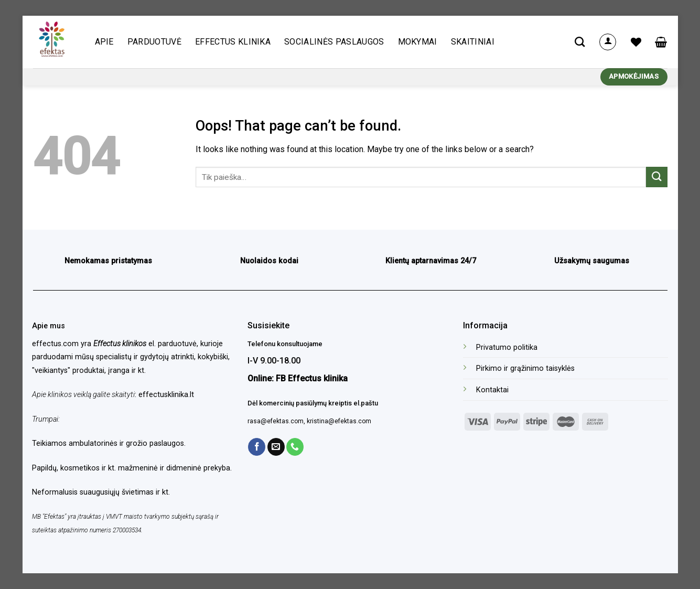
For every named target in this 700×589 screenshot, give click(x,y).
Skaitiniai (473, 42)
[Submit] (656, 177)
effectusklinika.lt (166, 395)
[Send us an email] (276, 447)
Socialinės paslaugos (334, 42)
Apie (104, 42)
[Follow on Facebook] (257, 447)
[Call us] (295, 447)
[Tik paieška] (580, 42)
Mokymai (418, 42)
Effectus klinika (233, 42)
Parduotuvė (154, 42)
